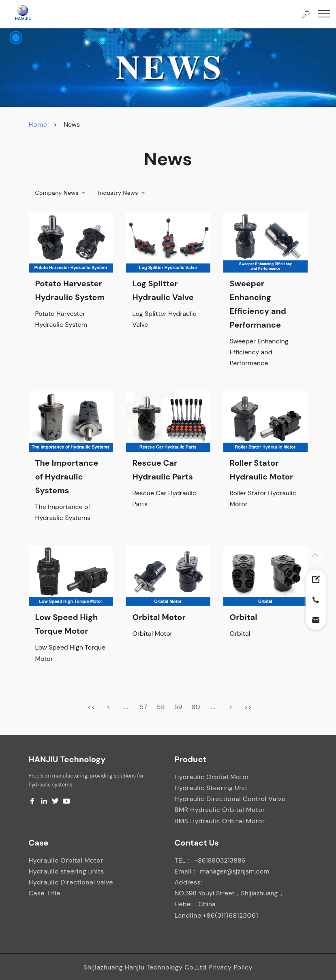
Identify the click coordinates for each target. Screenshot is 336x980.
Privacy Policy (230, 967)
